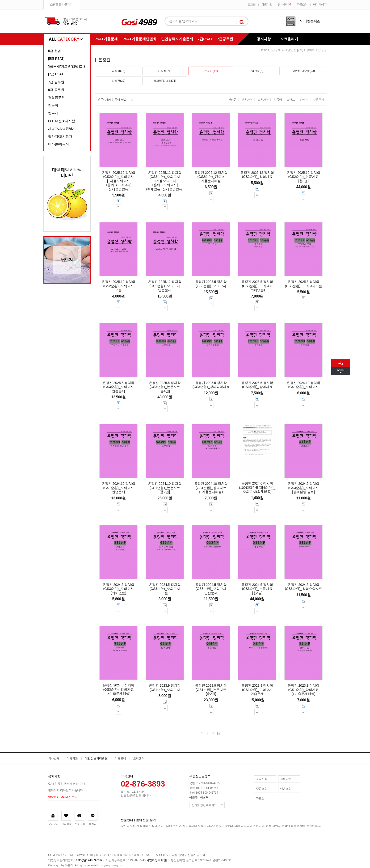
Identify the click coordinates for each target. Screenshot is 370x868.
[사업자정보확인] (156, 860)
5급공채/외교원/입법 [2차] (67, 66)
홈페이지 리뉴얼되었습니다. (66, 790)
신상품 (232, 100)
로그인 (252, 4)
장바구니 (284, 4)
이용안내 (120, 758)
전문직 (53, 105)
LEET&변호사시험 (62, 121)
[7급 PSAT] (56, 74)
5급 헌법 (55, 51)
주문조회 (302, 4)
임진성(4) (257, 71)
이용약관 (72, 758)
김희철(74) (118, 71)
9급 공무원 (56, 90)
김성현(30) (118, 81)
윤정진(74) (211, 71)
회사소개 (54, 758)
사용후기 (319, 100)
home (264, 50)
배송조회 (286, 789)
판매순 (304, 100)
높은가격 (263, 100)
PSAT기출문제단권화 (139, 39)
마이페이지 (320, 4)
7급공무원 (225, 39)
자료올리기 (289, 39)
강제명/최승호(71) (165, 81)
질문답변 (286, 779)
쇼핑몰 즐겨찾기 (60, 4)
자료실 (260, 798)
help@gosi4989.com (89, 860)
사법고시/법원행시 (62, 129)
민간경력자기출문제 (177, 39)
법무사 (53, 113)
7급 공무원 (56, 82)
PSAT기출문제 (106, 39)
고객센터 (139, 758)
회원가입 (267, 4)
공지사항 (264, 39)
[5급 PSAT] (56, 59)
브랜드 (291, 100)
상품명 (278, 100)
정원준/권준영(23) (304, 71)
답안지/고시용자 (60, 136)
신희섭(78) (165, 71)
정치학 (311, 50)
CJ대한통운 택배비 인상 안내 (67, 784)
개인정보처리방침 (96, 758)
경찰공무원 (56, 98)
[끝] (219, 733)
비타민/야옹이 (59, 144)
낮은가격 (247, 100)
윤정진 (322, 50)
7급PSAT (205, 39)
